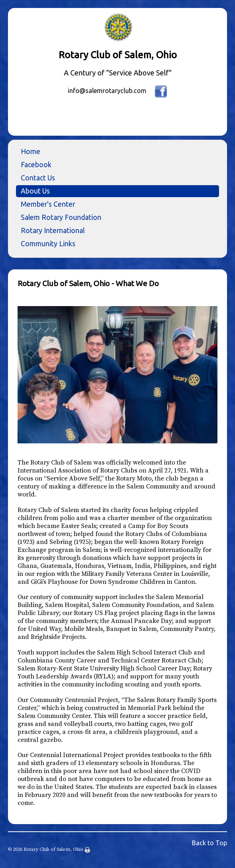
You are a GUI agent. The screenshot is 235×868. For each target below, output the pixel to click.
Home (31, 151)
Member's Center (48, 204)
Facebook (36, 165)
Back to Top (209, 843)
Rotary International (53, 230)
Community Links (48, 244)
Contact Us (38, 178)
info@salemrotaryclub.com (107, 91)
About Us (35, 191)
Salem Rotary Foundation (61, 217)
